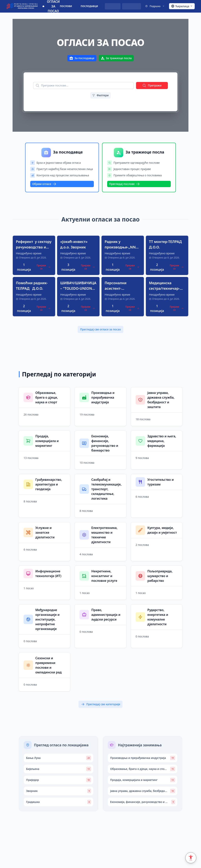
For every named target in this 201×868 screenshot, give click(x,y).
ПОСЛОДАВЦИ (89, 6)
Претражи (152, 86)
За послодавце (82, 58)
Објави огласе (44, 184)
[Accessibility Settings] (191, 858)
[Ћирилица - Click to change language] (182, 6)
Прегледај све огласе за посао (100, 329)
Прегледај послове (124, 184)
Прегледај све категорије (101, 704)
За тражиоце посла (116, 58)
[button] (34, 255)
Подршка (155, 6)
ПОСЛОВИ (66, 6)
